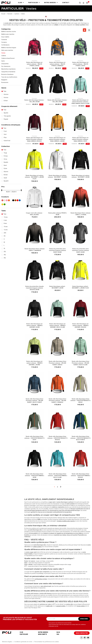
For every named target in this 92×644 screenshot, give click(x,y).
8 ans (5, 223)
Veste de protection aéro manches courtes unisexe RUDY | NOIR (80, 251)
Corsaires (4, 42)
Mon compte (42, 634)
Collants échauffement (8, 58)
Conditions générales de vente (23, 642)
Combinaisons (5, 45)
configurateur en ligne (41, 579)
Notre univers (43, 632)
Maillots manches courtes (9, 32)
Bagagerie (4, 80)
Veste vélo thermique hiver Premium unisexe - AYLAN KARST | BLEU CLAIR (80, 363)
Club (21, 632)
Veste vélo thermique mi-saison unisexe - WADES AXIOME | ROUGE (80, 326)
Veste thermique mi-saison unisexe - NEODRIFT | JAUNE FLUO (34, 177)
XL (4, 248)
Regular (6, 119)
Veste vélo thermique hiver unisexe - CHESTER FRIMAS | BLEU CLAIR (57, 476)
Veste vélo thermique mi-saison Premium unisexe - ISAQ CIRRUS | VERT (80, 140)
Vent (5, 134)
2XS (5, 233)
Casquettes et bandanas (8, 72)
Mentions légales (7, 642)
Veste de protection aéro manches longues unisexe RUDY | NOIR (57, 251)
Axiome (6, 172)
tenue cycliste (81, 606)
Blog (58, 632)
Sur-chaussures (6, 66)
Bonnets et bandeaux (7, 74)
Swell (5, 178)
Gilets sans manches (7, 50)
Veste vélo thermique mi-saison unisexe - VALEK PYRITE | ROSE (34, 64)
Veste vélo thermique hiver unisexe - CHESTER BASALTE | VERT (34, 438)
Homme (6, 94)
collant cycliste (37, 547)
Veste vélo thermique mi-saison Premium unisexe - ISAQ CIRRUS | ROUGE (34, 140)
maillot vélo (49, 606)
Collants (4, 56)
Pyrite (5, 168)
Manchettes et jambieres (8, 69)
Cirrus (5, 159)
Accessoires (5, 82)
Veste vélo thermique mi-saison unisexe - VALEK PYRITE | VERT (80, 64)
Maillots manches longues (9, 48)
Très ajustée (7, 116)
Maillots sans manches (8, 34)
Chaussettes (5, 64)
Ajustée (6, 113)
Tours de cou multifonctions (9, 77)
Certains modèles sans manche (66, 521)
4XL (5, 258)
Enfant (6, 101)
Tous (5, 91)
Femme (6, 97)
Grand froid (7, 141)
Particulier (24, 634)
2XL (5, 252)
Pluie (5, 137)
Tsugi (5, 153)
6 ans (5, 220)
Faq (58, 634)
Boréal (6, 175)
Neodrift (6, 181)
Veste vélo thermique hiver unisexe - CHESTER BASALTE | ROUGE (57, 438)
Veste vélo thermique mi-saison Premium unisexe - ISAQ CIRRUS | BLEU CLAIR (80, 102)
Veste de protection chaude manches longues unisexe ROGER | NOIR (34, 288)
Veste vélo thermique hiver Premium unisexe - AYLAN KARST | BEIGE (57, 363)
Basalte (6, 162)
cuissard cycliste (61, 606)
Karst (5, 165)
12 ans (6, 230)
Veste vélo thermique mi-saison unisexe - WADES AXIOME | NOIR (34, 326)
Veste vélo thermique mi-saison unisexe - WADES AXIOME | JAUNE (34, 363)
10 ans (6, 227)
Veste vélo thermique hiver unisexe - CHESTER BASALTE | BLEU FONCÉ (80, 438)
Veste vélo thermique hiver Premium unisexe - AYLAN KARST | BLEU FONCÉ (34, 401)
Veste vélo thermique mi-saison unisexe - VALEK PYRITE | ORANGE (57, 64)
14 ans (6, 217)
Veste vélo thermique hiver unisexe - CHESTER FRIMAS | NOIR (34, 476)
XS (5, 236)
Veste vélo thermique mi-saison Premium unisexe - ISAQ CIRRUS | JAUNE (57, 140)
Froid (5, 131)
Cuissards (4, 40)
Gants (3, 61)
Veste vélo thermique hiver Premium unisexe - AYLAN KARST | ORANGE (57, 401)
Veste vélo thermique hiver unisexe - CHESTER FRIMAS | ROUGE (80, 476)
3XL (5, 255)
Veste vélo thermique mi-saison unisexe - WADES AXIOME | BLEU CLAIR (57, 326)
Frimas (6, 156)
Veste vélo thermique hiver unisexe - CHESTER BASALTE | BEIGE (80, 401)
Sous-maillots (5, 37)
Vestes (3, 53)
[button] (80, 3)
